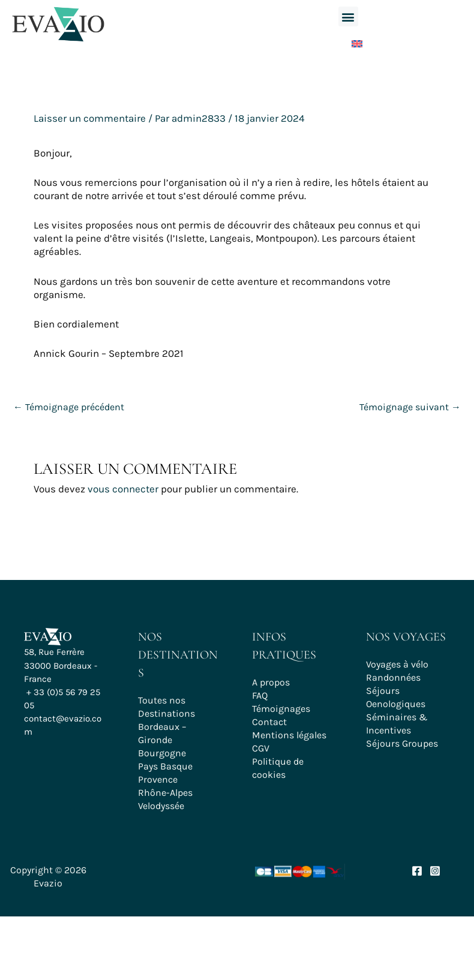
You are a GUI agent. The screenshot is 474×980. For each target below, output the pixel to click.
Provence (158, 779)
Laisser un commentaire (90, 118)
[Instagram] (435, 871)
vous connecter (123, 489)
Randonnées (393, 677)
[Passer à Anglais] (348, 41)
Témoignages (281, 709)
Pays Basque (165, 766)
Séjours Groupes (402, 743)
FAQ (260, 695)
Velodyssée (161, 806)
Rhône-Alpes (165, 793)
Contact (269, 722)
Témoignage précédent (69, 407)
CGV (261, 748)
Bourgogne (162, 753)
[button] (348, 16)
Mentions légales (289, 735)
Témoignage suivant (410, 407)
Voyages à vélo (397, 664)
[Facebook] (417, 871)
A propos (271, 682)
